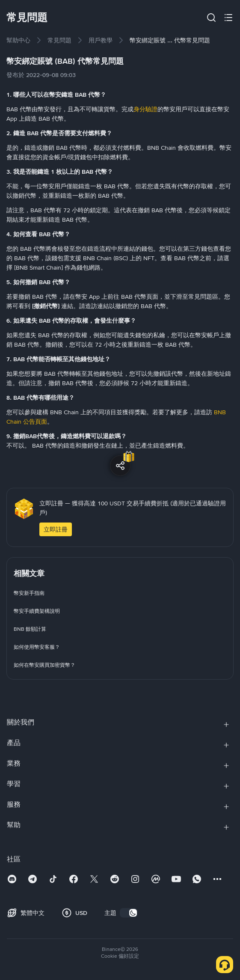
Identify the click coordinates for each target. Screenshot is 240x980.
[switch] (129, 913)
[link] (18, 40)
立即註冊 (56, 529)
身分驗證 (145, 109)
